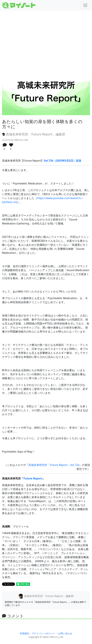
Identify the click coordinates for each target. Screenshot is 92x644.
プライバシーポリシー (43, 633)
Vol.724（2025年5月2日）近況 (62, 161)
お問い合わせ (65, 633)
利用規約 (25, 633)
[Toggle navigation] (85, 5)
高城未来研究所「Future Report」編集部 (34, 134)
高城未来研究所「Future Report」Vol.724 (54, 465)
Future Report (33, 478)
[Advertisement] (46, 40)
